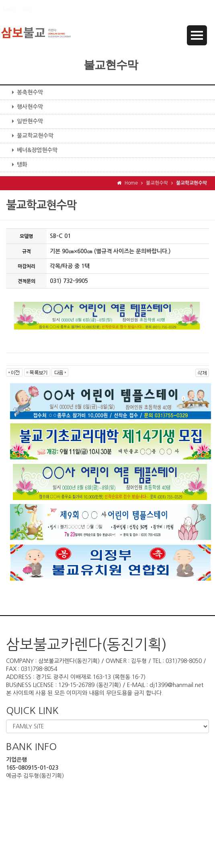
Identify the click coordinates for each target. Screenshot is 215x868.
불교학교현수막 (30, 136)
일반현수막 (25, 121)
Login (10, 9)
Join (27, 9)
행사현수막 (25, 107)
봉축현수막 (25, 92)
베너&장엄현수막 (32, 150)
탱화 (17, 165)
